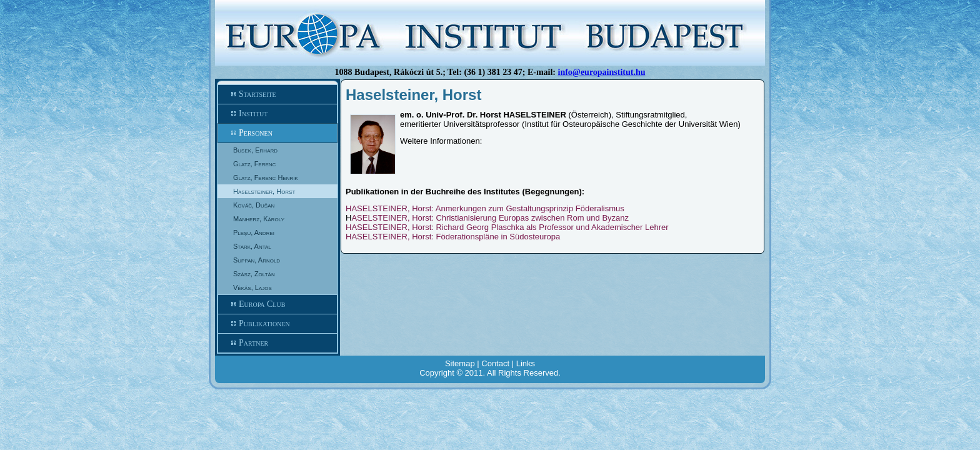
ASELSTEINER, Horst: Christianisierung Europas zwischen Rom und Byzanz (490, 218)
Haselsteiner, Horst (264, 191)
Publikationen (277, 324)
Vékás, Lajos (252, 287)
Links (526, 363)
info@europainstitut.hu (602, 72)
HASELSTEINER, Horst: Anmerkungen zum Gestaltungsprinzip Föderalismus (485, 208)
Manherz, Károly (259, 219)
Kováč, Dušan (254, 205)
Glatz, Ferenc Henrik (266, 177)
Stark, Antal (252, 246)
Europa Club (277, 304)
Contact (495, 363)
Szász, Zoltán (254, 274)
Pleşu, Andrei (254, 232)
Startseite (277, 94)
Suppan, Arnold (257, 260)
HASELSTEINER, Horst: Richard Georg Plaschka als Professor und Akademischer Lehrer (507, 227)
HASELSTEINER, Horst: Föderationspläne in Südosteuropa (453, 237)
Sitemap (460, 363)
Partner (277, 343)
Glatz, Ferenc (254, 164)
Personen (277, 133)
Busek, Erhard (255, 150)
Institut (277, 114)
